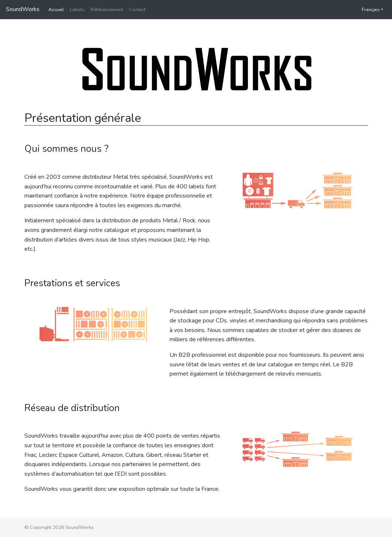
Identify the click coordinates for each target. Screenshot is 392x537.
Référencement (107, 10)
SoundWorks (23, 9)
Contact (137, 10)
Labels (77, 10)
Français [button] (367, 10)
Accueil (56, 10)
